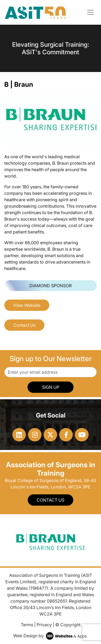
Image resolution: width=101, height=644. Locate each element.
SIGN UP (51, 387)
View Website (27, 305)
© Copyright (68, 625)
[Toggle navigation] (90, 12)
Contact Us (24, 325)
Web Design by (50, 636)
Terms (27, 625)
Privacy (44, 625)
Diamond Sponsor (50, 286)
